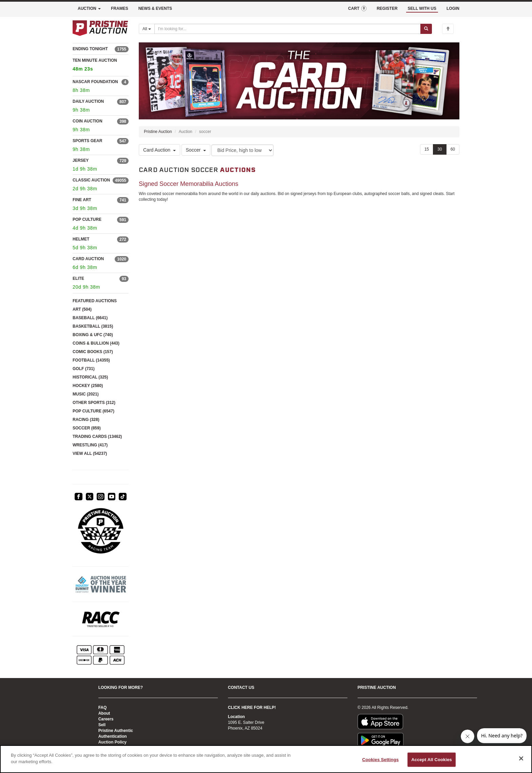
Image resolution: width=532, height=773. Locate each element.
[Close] (521, 758)
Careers (106, 719)
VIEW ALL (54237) (90, 453)
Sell (102, 725)
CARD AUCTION (88, 259)
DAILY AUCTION (88, 101)
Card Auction (159, 150)
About (104, 713)
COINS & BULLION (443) (96, 343)
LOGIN (453, 8)
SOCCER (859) (87, 428)
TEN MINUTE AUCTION (101, 66)
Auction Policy (112, 742)
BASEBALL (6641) (90, 318)
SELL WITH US (422, 8)
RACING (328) (86, 420)
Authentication (113, 736)
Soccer (196, 150)
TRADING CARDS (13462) (97, 437)
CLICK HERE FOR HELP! (252, 708)
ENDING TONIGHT (90, 49)
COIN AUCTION (88, 121)
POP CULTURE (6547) (93, 411)
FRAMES (120, 8)
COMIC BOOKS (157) (93, 352)
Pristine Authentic (116, 731)
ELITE (78, 278)
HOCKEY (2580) (88, 386)
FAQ (103, 708)
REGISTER (387, 8)
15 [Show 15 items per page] (427, 149)
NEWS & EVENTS (155, 8)
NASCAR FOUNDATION (95, 82)
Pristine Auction (158, 132)
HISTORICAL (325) (90, 377)
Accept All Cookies (432, 760)
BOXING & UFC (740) (93, 335)
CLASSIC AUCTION (91, 180)
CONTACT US (241, 688)
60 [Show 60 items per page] (453, 149)
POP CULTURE (87, 219)
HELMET (81, 239)
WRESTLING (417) (90, 445)
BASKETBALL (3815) (93, 326)
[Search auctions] (288, 29)
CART (357, 8)
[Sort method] (242, 150)
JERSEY (81, 160)
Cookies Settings (381, 760)
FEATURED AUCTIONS (95, 301)
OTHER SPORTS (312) (94, 403)
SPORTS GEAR (87, 141)
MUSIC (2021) (86, 394)
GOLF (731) (84, 369)
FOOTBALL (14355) (91, 360)
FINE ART (82, 200)
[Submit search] (426, 29)
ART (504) (82, 309)
